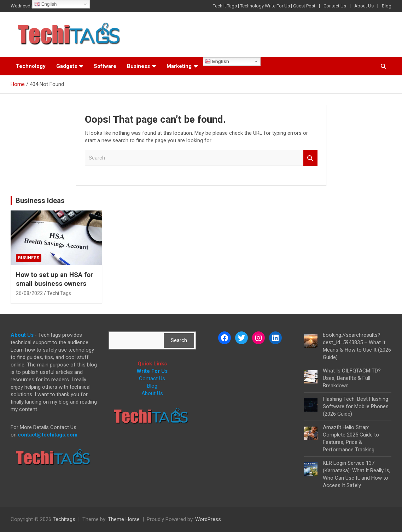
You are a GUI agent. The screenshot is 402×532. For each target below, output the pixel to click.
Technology (31, 66)
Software (105, 66)
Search (310, 158)
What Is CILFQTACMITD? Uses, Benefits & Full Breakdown (352, 378)
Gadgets (67, 66)
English (217, 62)
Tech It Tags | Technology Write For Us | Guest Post (264, 6)
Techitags (64, 519)
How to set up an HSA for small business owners (54, 279)
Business (138, 66)
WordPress (208, 519)
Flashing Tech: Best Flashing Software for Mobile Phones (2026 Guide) (356, 406)
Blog (387, 6)
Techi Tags (59, 293)
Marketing (179, 66)
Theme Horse (124, 519)
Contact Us (335, 6)
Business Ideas (40, 201)
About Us (364, 6)
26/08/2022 (29, 293)
